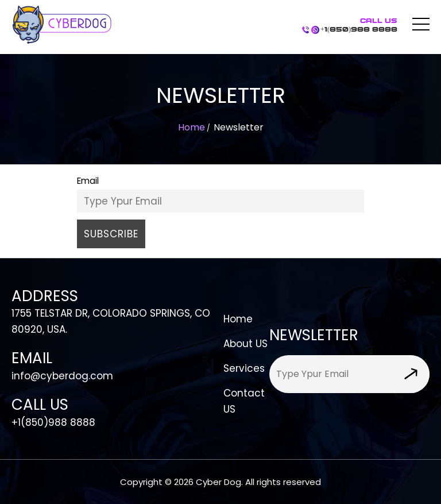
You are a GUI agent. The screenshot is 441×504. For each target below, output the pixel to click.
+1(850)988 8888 (359, 25)
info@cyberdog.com (62, 376)
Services (244, 368)
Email (88, 181)
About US (245, 344)
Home (192, 127)
